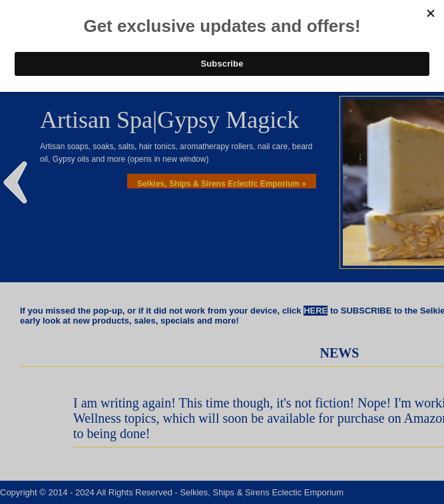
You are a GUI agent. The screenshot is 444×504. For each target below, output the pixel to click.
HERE (316, 311)
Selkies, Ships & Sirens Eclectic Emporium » (222, 184)
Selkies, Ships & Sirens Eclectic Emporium (262, 492)
